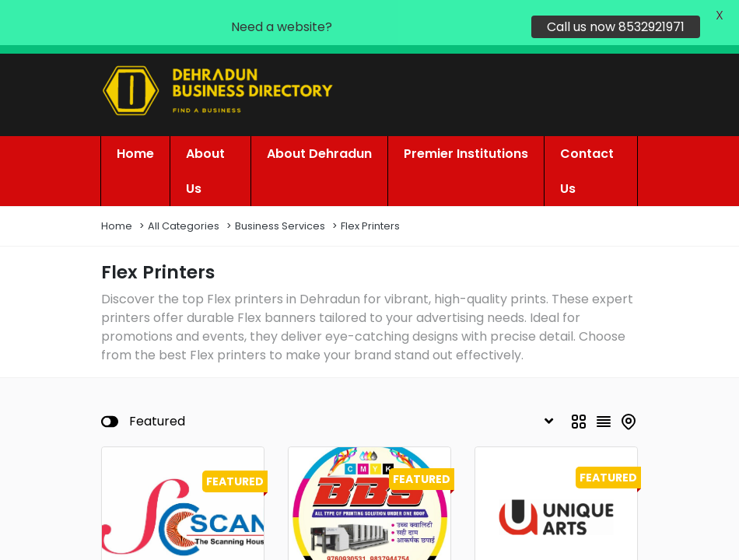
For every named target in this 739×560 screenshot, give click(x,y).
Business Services (280, 189)
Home (117, 189)
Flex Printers (370, 189)
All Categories (184, 189)
